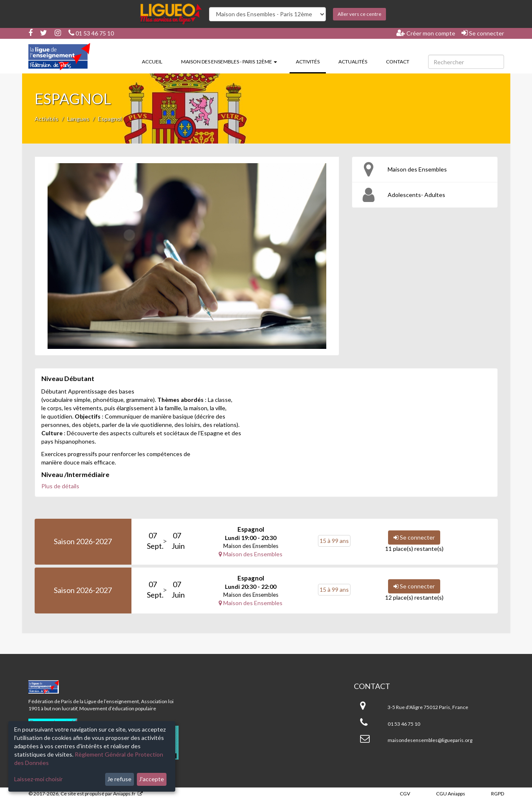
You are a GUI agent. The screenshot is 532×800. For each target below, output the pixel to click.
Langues (78, 119)
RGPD (498, 794)
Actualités (353, 62)
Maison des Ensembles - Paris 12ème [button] (229, 62)
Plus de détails (60, 486)
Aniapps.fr (124, 794)
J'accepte (151, 779)
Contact (398, 62)
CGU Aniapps (451, 794)
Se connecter (483, 33)
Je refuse (119, 779)
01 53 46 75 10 (91, 33)
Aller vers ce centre (359, 14)
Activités (311, 61)
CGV (405, 794)
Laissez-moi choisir (38, 779)
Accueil (152, 62)
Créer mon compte (426, 33)
